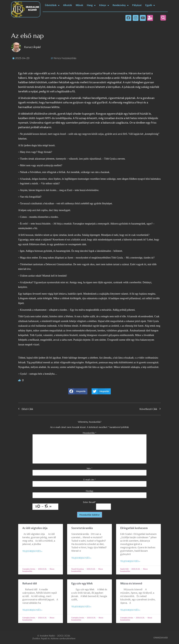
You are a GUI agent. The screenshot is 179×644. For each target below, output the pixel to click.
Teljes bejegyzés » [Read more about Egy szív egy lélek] (81, 607)
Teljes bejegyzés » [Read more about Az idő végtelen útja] (32, 551)
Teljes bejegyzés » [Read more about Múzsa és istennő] (130, 610)
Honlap (89, 491)
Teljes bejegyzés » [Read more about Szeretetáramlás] (81, 558)
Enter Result (89, 502)
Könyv (104, 5)
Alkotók (68, 5)
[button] (163, 18)
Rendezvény (121, 5)
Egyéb (150, 5)
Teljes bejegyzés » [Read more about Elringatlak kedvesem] (130, 561)
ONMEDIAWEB (161, 638)
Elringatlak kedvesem (134, 528)
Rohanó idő (30, 584)
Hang (91, 5)
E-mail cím (90, 480)
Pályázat (137, 5)
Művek (79, 5)
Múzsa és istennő (131, 584)
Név (89, 468)
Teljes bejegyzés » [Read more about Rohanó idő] (32, 610)
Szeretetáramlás (82, 528)
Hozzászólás (89, 433)
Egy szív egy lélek (82, 584)
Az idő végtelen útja (35, 528)
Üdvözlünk (52, 5)
